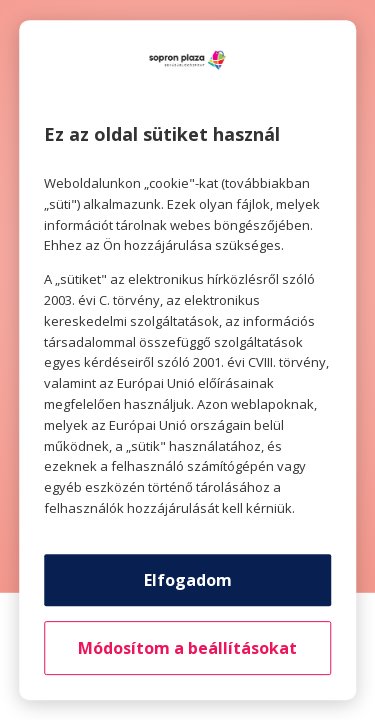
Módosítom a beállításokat (187, 648)
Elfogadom (188, 580)
